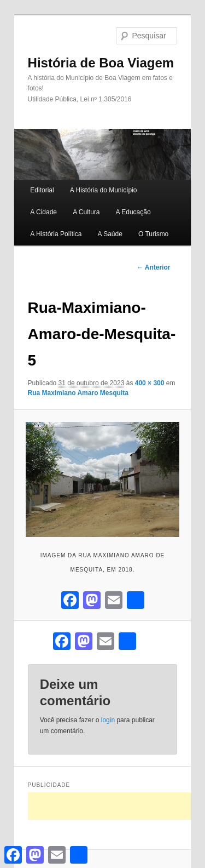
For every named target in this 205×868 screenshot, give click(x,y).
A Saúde (110, 234)
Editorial (42, 190)
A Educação (133, 212)
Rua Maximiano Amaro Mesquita (78, 393)
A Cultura (86, 212)
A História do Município (104, 190)
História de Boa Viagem (101, 63)
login (108, 720)
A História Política (56, 234)
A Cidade (43, 212)
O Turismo (153, 234)
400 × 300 (150, 383)
